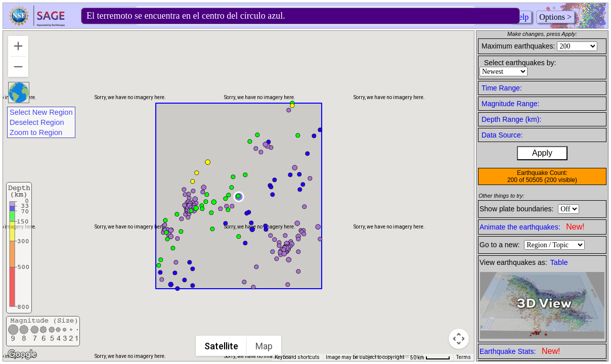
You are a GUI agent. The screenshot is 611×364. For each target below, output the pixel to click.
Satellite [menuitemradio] (222, 346)
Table (559, 262)
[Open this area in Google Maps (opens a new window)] (22, 354)
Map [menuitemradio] (265, 346)
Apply (542, 153)
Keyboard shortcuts (297, 357)
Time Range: (502, 88)
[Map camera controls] (459, 339)
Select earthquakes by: (520, 63)
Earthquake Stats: (520, 351)
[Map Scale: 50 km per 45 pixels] (430, 357)
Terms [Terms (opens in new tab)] (464, 357)
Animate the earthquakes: (532, 227)
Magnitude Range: (510, 104)
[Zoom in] (18, 46)
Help (521, 17)
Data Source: (502, 135)
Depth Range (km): (511, 119)
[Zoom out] (18, 67)
